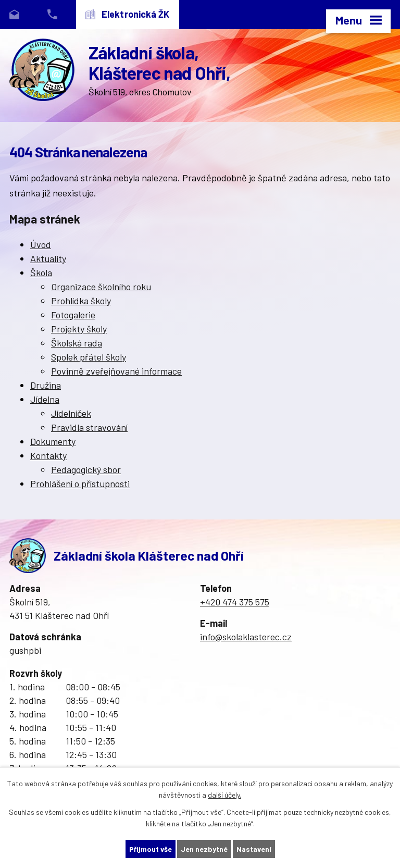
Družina (46, 385)
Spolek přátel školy (89, 357)
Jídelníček (71, 413)
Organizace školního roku (101, 287)
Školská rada (77, 343)
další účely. (224, 795)
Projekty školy (79, 329)
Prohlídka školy (81, 301)
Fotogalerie (73, 315)
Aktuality (48, 258)
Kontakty (48, 455)
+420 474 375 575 (235, 602)
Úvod (41, 244)
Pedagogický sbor (86, 469)
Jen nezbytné (204, 849)
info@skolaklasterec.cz (246, 637)
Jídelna (45, 399)
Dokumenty (53, 441)
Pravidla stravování (89, 427)
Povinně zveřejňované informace (116, 371)
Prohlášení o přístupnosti (80, 483)
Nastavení (254, 849)
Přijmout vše (151, 849)
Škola (41, 272)
